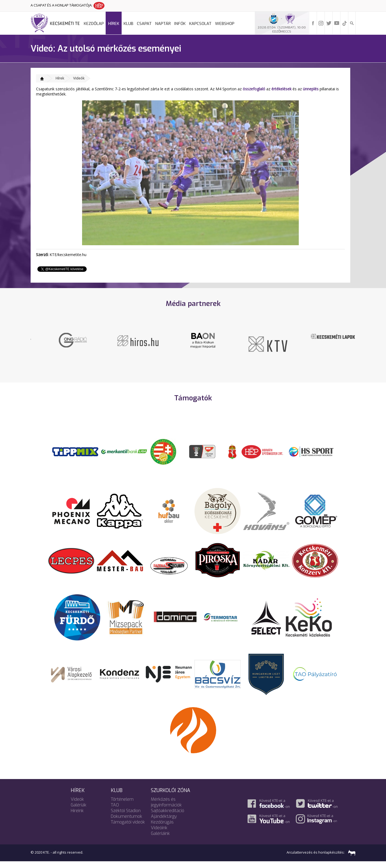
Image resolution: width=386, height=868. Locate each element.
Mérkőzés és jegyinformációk (166, 809)
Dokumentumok (126, 823)
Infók (180, 24)
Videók (79, 78)
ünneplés (311, 89)
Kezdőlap (94, 24)
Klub (128, 24)
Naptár (163, 24)
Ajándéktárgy (164, 823)
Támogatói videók (128, 829)
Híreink (77, 817)
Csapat (144, 24)
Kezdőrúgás (162, 829)
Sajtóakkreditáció (168, 817)
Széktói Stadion (126, 817)
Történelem (122, 806)
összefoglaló (254, 89)
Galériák (79, 811)
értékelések (281, 89)
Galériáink (160, 840)
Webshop (225, 24)
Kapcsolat (200, 24)
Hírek (114, 24)
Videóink (159, 834)
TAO (115, 811)
